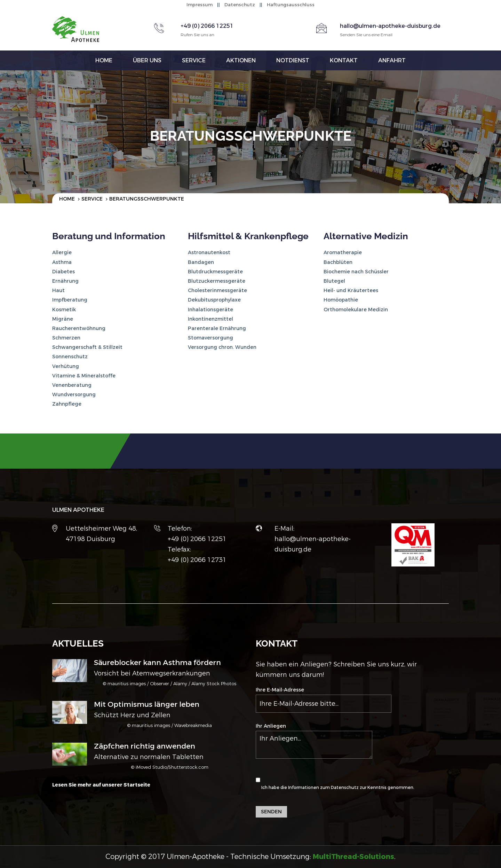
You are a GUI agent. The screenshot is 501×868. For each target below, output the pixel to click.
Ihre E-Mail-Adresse (324, 700)
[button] (353, 857)
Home (67, 199)
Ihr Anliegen (314, 741)
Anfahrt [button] (392, 60)
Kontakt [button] (344, 60)
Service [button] (194, 60)
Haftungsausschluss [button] (291, 5)
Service (92, 199)
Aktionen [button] (241, 60)
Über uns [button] (147, 60)
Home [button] (104, 60)
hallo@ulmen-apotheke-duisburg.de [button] (390, 26)
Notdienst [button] (293, 60)
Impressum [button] (200, 5)
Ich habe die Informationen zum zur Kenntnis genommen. (335, 780)
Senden (271, 812)
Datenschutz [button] (240, 5)
